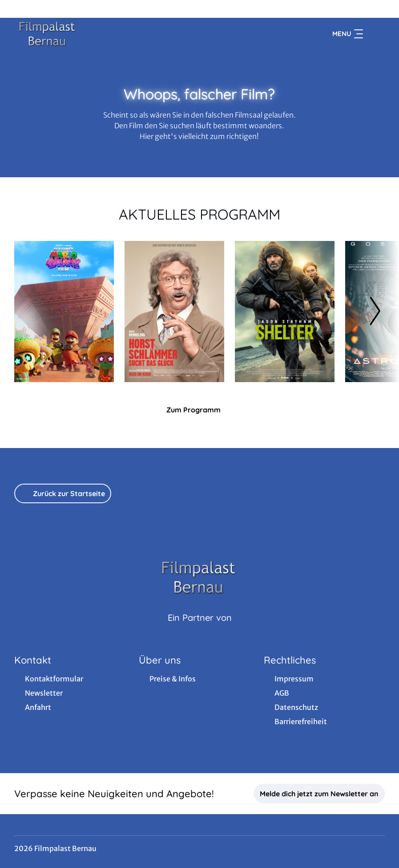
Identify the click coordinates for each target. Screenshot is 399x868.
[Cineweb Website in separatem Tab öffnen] (200, 629)
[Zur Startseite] (77, 34)
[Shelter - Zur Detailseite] (285, 312)
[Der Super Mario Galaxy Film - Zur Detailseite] (64, 312)
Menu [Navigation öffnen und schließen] (348, 34)
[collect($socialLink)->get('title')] (16, 9)
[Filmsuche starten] (376, 34)
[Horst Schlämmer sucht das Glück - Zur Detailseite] (174, 312)
